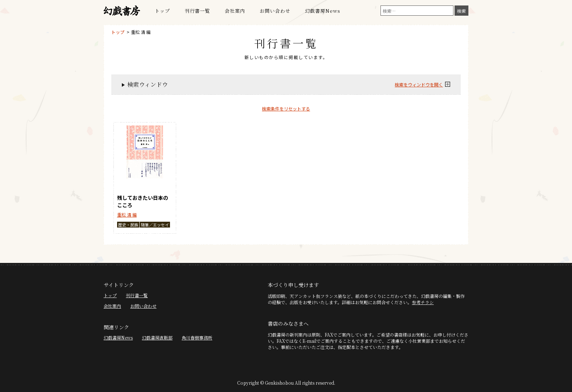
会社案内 (235, 11)
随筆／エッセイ (155, 225)
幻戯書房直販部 (157, 337)
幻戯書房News (323, 11)
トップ (162, 11)
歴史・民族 (128, 225)
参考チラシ (423, 302)
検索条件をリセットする (286, 108)
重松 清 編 (141, 32)
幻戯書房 (122, 11)
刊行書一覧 (197, 11)
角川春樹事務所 (197, 337)
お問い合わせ (275, 11)
